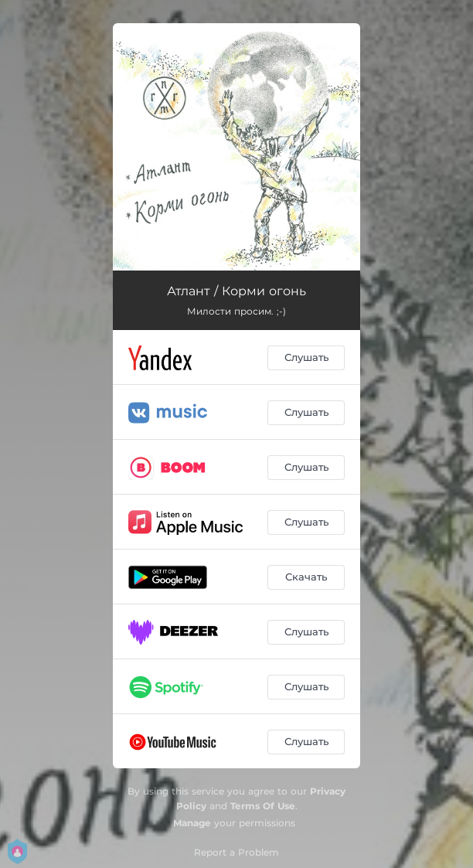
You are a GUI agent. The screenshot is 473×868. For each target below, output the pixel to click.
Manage (192, 823)
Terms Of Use (263, 806)
